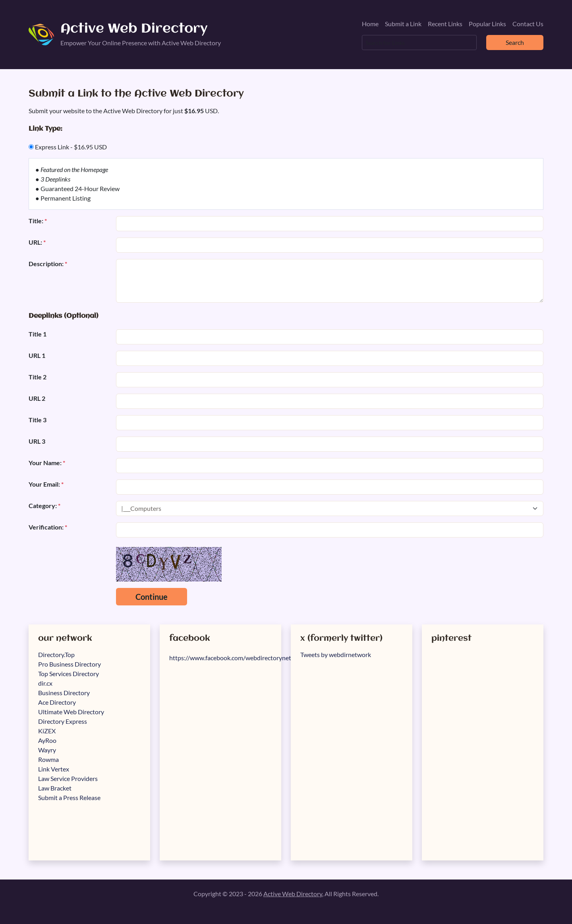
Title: (38, 221)
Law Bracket (55, 788)
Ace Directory (57, 702)
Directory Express (63, 721)
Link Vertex (54, 769)
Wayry (47, 750)
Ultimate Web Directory (71, 712)
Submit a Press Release (69, 797)
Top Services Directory (69, 674)
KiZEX (47, 731)
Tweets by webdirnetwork (336, 654)
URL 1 (37, 355)
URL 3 (37, 441)
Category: (44, 505)
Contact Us (528, 24)
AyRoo (47, 740)
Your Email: (46, 484)
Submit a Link (403, 24)
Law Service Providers (68, 778)
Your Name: (47, 463)
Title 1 (38, 334)
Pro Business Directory (70, 664)
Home (370, 24)
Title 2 (38, 377)
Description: (48, 264)
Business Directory (64, 693)
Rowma (48, 759)
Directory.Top (56, 654)
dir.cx (45, 683)
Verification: (48, 527)
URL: (37, 242)
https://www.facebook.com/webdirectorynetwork (237, 658)
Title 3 (38, 420)
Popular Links (487, 24)
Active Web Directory (134, 29)
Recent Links (445, 24)
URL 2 (37, 398)
